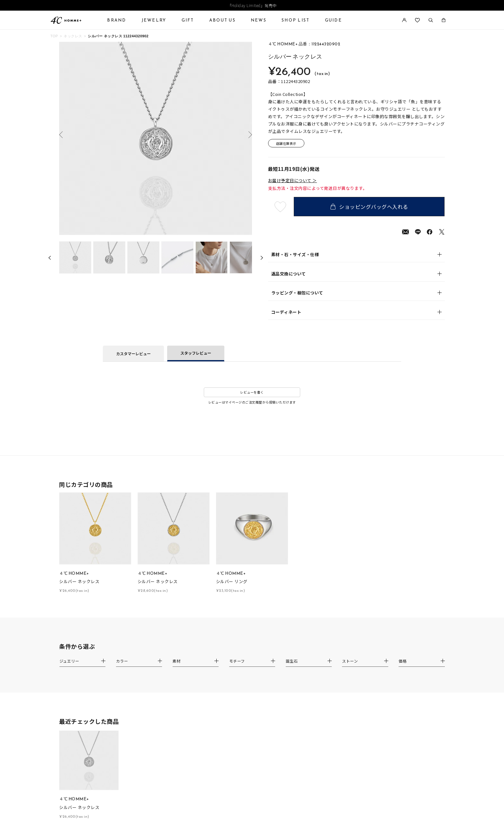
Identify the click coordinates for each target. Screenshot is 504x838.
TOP (54, 36)
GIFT (188, 20)
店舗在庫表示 (286, 143)
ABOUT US (222, 20)
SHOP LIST (296, 20)
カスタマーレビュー (133, 354)
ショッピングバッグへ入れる (369, 207)
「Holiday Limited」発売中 (252, 5)
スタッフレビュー (196, 353)
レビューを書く (252, 392)
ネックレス (73, 36)
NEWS (259, 20)
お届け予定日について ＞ (292, 181)
